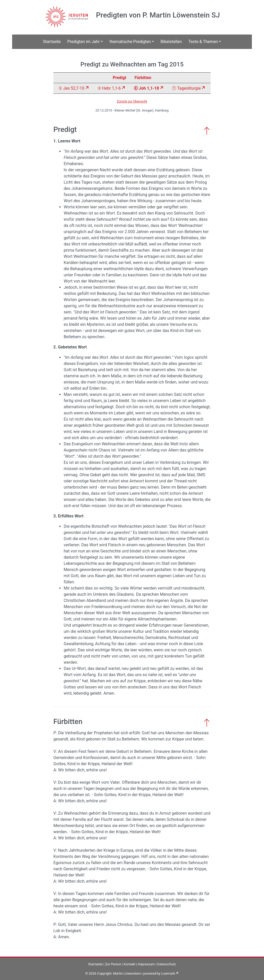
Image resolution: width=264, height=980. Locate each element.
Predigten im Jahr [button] (84, 42)
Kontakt (130, 964)
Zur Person (113, 964)
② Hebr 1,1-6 (109, 88)
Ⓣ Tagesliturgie (186, 88)
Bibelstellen (171, 42)
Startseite (52, 42)
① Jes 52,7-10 (71, 88)
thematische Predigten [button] (130, 42)
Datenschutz (167, 964)
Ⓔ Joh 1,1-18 (146, 88)
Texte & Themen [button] (203, 42)
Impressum (146, 964)
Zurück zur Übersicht (132, 101)
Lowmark (168, 973)
